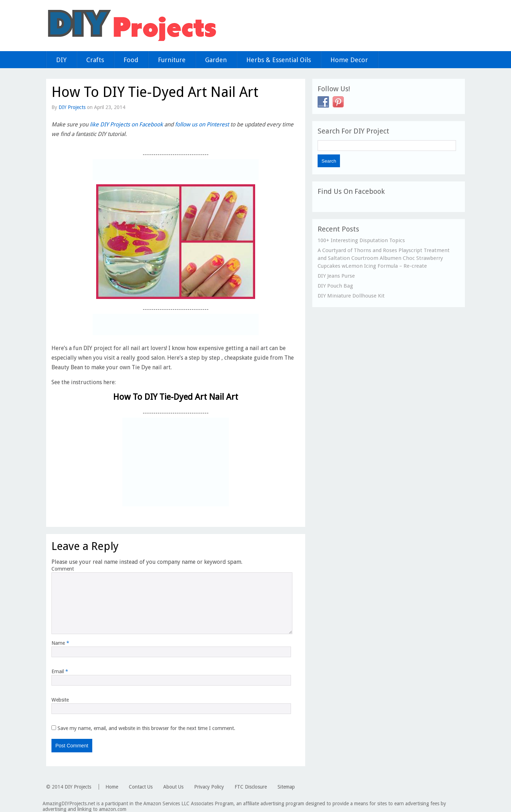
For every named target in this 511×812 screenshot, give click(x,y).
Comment (63, 569)
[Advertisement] (176, 170)
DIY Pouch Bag (335, 286)
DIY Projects (72, 107)
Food (131, 60)
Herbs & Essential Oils (279, 60)
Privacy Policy (209, 787)
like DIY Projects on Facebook (126, 124)
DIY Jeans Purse (336, 276)
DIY (61, 60)
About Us (173, 787)
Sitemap (286, 787)
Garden (216, 60)
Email (60, 671)
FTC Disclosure (251, 787)
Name (60, 643)
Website (60, 700)
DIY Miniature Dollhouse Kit (351, 296)
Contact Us (141, 787)
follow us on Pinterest (202, 124)
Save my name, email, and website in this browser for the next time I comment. (146, 728)
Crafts (95, 60)
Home (112, 787)
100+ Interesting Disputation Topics (361, 240)
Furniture (172, 60)
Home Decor (349, 60)
